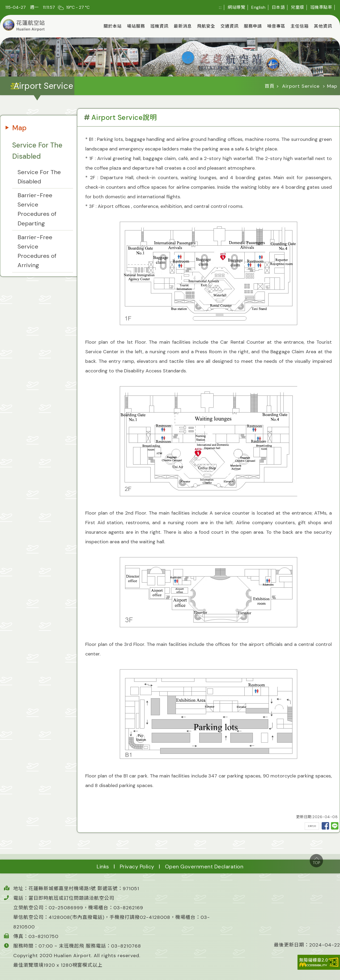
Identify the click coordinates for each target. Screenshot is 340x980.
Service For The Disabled (37, 151)
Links (103, 867)
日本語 (278, 7)
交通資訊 (229, 26)
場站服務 (136, 26)
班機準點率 (321, 7)
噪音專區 (276, 26)
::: (220, 7)
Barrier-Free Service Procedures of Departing (37, 209)
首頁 (270, 86)
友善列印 (312, 826)
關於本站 (113, 26)
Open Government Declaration (204, 867)
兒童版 (297, 7)
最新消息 (183, 26)
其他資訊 (323, 26)
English (258, 7)
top (316, 861)
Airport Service (301, 86)
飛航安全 (206, 26)
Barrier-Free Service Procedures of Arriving (37, 251)
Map (19, 128)
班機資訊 (159, 26)
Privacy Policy (137, 867)
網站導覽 (236, 7)
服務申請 (253, 26)
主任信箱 (300, 26)
